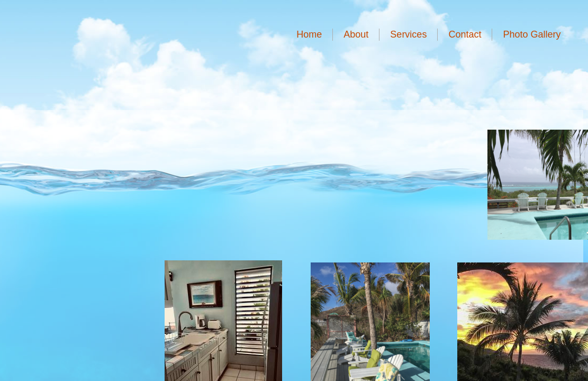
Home (309, 34)
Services (408, 34)
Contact (465, 34)
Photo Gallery (532, 34)
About (356, 34)
